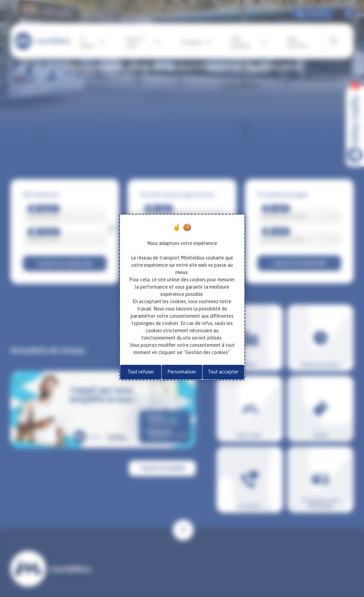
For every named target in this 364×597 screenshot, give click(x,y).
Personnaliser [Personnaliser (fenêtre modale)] (182, 372)
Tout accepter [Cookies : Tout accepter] (223, 372)
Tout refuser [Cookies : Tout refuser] (141, 372)
